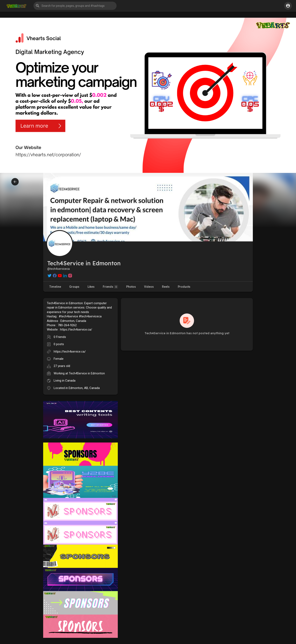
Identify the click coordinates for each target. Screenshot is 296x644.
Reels (166, 287)
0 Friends (60, 337)
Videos (149, 287)
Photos (131, 287)
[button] (75, 6)
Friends (110, 287)
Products (184, 287)
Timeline (55, 287)
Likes (91, 287)
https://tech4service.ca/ (70, 352)
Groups (74, 287)
